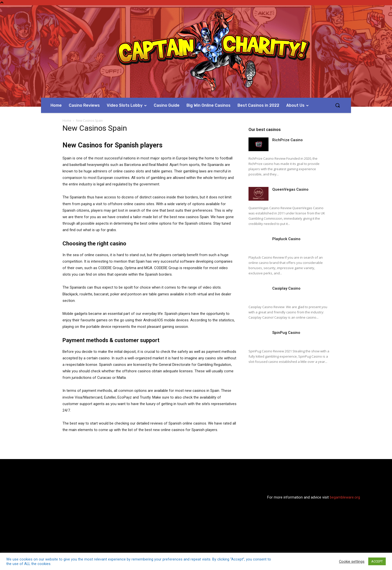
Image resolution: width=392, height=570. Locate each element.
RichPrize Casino (287, 140)
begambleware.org (345, 497)
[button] (337, 105)
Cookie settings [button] (352, 562)
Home (67, 121)
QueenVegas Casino (290, 189)
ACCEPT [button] (377, 561)
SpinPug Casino (286, 333)
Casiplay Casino (286, 288)
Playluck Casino (286, 239)
